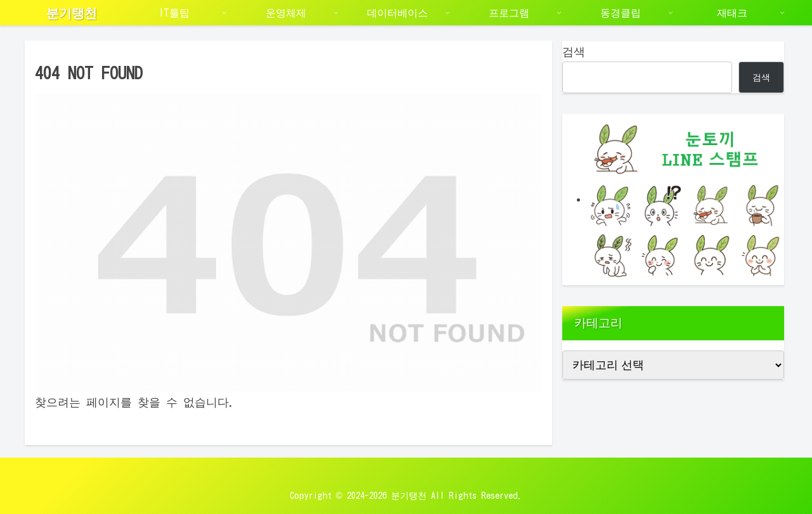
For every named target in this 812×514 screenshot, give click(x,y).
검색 (574, 51)
